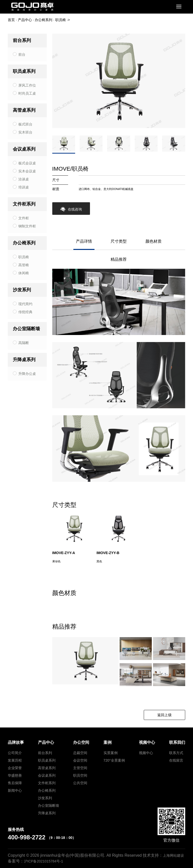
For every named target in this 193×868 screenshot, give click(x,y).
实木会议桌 (27, 171)
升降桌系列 (24, 360)
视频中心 (146, 753)
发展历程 (15, 760)
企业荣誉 (15, 768)
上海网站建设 (173, 855)
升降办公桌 (27, 374)
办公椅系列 (43, 20)
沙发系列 (22, 290)
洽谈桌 (24, 179)
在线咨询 (71, 209)
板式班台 (25, 124)
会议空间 (80, 760)
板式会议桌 (27, 163)
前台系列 (22, 40)
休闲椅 (24, 273)
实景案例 (111, 753)
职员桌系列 (24, 71)
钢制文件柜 (27, 226)
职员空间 (80, 775)
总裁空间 (80, 753)
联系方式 (176, 753)
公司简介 (15, 753)
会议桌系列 (24, 149)
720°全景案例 (114, 760)
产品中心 (25, 20)
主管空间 (80, 768)
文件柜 (24, 218)
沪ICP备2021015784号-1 (43, 861)
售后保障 (15, 783)
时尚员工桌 (27, 93)
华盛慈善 (15, 775)
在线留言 (176, 760)
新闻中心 (15, 790)
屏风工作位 (27, 85)
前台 (22, 54)
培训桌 (24, 187)
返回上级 (164, 715)
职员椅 (61, 20)
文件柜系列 (24, 204)
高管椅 (24, 265)
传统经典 (25, 312)
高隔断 (24, 343)
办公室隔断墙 (26, 329)
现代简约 (25, 304)
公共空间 (80, 783)
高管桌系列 (24, 110)
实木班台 (25, 132)
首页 (11, 20)
